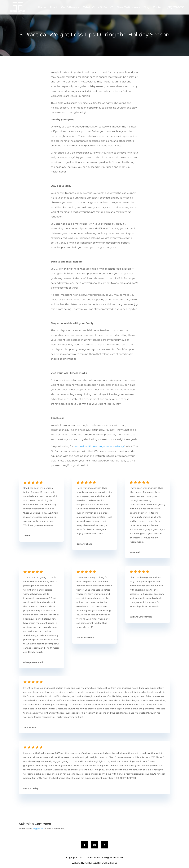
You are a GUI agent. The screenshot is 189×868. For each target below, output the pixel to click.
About (53, 8)
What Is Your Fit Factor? (98, 8)
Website (76, 863)
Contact (158, 8)
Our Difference (70, 8)
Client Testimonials (128, 8)
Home (42, 8)
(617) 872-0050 (175, 8)
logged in (38, 829)
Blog (146, 8)
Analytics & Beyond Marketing (101, 863)
